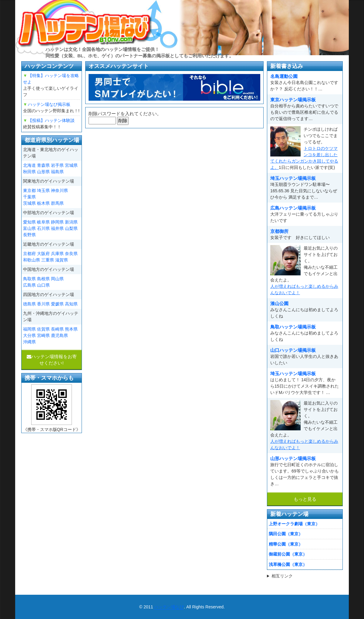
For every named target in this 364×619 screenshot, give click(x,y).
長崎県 (57, 329)
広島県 (29, 285)
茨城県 (29, 203)
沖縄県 (29, 342)
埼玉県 (43, 190)
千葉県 (29, 197)
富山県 (29, 228)
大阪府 (43, 254)
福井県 (57, 228)
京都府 (29, 254)
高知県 (71, 304)
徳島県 (29, 304)
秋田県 (29, 172)
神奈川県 (59, 190)
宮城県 (71, 165)
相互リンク (282, 576)
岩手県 (57, 165)
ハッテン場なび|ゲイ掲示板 (97, 28)
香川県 (43, 304)
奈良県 (71, 254)
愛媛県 (57, 304)
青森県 (43, 165)
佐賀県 (43, 329)
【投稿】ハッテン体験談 (51, 120)
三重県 (48, 260)
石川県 (43, 228)
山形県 (43, 172)
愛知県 (29, 222)
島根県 (43, 279)
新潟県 (71, 222)
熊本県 (71, 329)
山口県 (43, 285)
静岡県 (57, 222)
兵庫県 (57, 254)
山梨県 (71, 228)
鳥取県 (29, 279)
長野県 (29, 235)
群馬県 (57, 203)
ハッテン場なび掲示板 (49, 104)
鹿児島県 (59, 335)
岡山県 (57, 279)
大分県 (29, 335)
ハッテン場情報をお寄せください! (52, 360)
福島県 (57, 172)
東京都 (29, 190)
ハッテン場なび (169, 607)
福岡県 (29, 329)
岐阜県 (43, 222)
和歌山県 (32, 260)
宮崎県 (43, 335)
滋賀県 (62, 260)
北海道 (29, 165)
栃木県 (43, 203)
